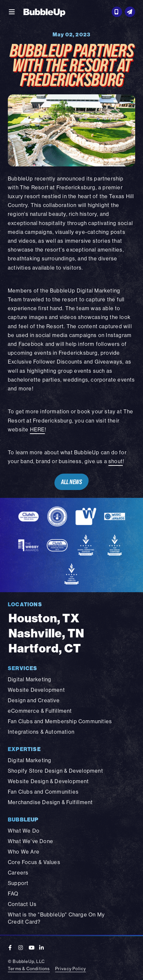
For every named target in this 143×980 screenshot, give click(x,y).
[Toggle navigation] (12, 12)
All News (71, 482)
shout (116, 461)
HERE (38, 429)
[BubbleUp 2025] (44, 12)
